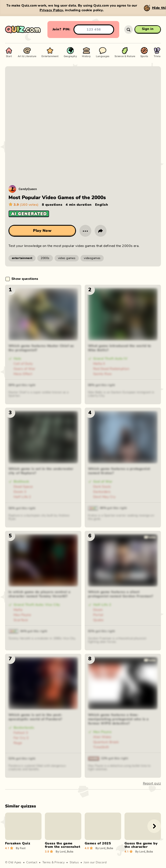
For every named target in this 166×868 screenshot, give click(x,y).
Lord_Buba (64, 851)
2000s (45, 258)
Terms (47, 862)
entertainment (22, 258)
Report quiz (152, 783)
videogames (92, 258)
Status (74, 862)
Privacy (59, 862)
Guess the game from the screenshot (62, 845)
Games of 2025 (98, 843)
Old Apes (15, 862)
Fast (21, 848)
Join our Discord (95, 862)
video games (67, 258)
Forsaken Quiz (18, 843)
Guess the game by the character (141, 845)
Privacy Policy (51, 10)
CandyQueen (28, 189)
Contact (32, 862)
